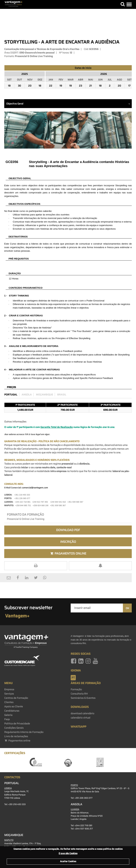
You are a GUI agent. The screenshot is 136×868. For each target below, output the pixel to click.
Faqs (7, 719)
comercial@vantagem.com (35, 488)
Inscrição (68, 542)
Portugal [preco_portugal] (11, 395)
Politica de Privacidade (17, 724)
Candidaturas (12, 711)
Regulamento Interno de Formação (24, 732)
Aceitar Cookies (68, 861)
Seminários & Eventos (83, 698)
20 (30, 86)
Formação (76, 689)
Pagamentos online (17, 741)
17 (129, 86)
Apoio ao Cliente (14, 706)
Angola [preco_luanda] (27, 395)
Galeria (8, 715)
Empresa (9, 689)
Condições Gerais (14, 728)
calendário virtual (80, 718)
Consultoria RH (79, 694)
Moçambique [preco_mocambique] (44, 395)
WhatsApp (78, 727)
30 (19, 86)
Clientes (9, 702)
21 (90, 86)
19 (61, 86)
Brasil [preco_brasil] (62, 395)
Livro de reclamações (16, 736)
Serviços (9, 694)
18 (9, 86)
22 (51, 86)
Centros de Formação (16, 698)
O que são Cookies (68, 853)
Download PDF (68, 530)
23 (80, 86)
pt (73, 678)
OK (127, 608)
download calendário (82, 713)
